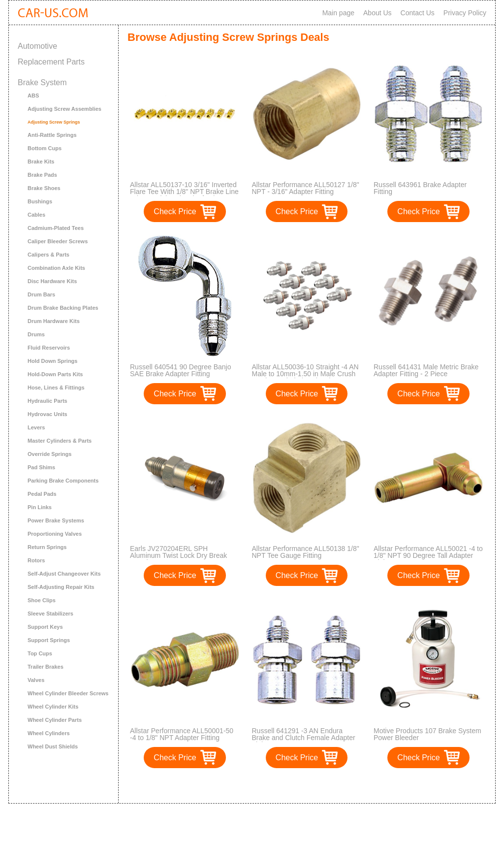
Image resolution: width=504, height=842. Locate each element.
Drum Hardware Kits (54, 321)
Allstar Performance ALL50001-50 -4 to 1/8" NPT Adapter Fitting (182, 734)
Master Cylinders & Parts (60, 441)
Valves (36, 680)
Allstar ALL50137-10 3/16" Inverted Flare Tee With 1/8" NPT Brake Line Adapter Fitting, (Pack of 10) (184, 192)
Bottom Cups (45, 148)
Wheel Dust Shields (53, 746)
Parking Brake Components (63, 481)
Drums (36, 334)
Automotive (37, 46)
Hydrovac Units (47, 414)
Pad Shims (41, 467)
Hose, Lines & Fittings (56, 388)
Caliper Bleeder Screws (58, 241)
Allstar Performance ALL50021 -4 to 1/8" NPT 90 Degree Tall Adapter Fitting (428, 555)
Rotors (36, 560)
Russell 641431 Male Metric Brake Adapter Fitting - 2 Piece (426, 370)
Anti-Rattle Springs (52, 135)
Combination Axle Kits (56, 268)
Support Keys (45, 627)
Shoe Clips (42, 600)
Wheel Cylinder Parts (55, 720)
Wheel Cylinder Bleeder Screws (68, 693)
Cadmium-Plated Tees (56, 228)
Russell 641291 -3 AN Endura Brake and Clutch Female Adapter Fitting (304, 738)
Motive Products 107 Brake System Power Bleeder (427, 734)
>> (325, 786)
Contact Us (418, 13)
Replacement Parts (51, 62)
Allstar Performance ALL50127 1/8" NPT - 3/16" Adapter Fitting (306, 188)
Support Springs (49, 640)
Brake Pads (42, 175)
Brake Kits (41, 162)
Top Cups (40, 653)
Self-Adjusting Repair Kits (61, 587)
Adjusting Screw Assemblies (64, 109)
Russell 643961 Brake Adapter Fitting (420, 188)
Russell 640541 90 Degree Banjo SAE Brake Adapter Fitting (180, 370)
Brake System (42, 82)
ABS (33, 96)
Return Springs (47, 547)
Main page (338, 13)
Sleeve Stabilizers (50, 614)
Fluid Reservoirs (49, 348)
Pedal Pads (42, 494)
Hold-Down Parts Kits (55, 374)
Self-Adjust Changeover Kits (64, 574)
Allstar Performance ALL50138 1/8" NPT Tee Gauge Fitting (306, 552)
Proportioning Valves (55, 534)
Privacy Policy (465, 13)
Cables (36, 215)
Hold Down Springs (52, 361)
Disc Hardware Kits (52, 281)
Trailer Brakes (46, 667)
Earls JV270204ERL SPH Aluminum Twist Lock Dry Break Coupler (178, 555)
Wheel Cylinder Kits (53, 707)
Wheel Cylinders (49, 733)
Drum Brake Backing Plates (63, 308)
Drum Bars (41, 294)
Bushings (40, 201)
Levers (36, 427)
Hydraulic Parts (47, 401)
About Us (378, 13)
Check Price (175, 211)
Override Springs (49, 454)
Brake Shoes (44, 188)
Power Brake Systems (56, 520)
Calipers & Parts (48, 255)
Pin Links (40, 507)
